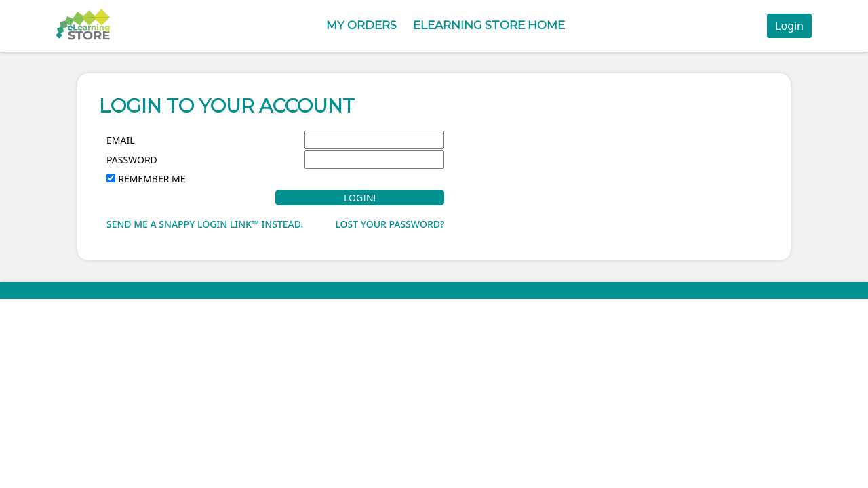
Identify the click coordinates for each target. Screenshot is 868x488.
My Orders (361, 25)
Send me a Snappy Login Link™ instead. (205, 224)
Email (121, 140)
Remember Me (152, 179)
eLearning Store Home (489, 25)
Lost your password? (390, 224)
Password (132, 160)
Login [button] (789, 26)
